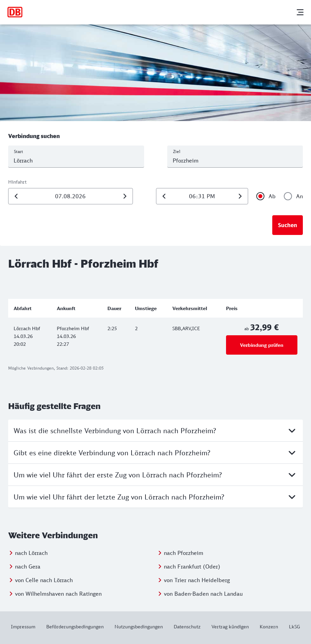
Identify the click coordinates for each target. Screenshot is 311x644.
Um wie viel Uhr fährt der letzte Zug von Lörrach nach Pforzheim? (155, 497)
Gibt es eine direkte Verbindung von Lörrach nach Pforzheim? (155, 453)
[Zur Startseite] (15, 12)
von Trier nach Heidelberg (197, 580)
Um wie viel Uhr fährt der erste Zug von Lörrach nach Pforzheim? (155, 475)
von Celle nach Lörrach (44, 580)
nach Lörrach (31, 553)
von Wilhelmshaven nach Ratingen (58, 594)
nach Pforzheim (184, 553)
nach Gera (28, 566)
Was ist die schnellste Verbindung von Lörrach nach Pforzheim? (155, 430)
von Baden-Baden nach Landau (203, 594)
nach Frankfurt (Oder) (192, 566)
